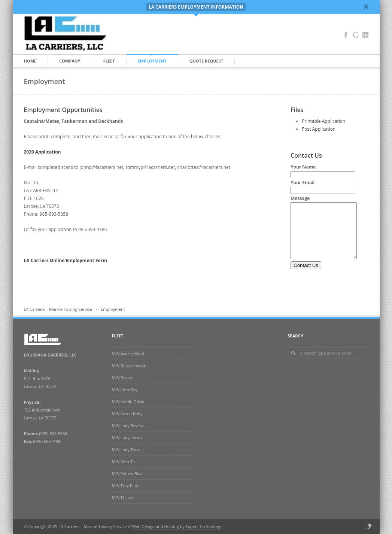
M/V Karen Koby (127, 414)
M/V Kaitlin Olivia (128, 402)
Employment (152, 61)
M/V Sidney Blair (127, 474)
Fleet (109, 61)
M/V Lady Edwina (128, 426)
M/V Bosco (122, 378)
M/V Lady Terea (127, 450)
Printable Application (323, 121)
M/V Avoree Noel (128, 354)
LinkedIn (365, 35)
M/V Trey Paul (125, 486)
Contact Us (306, 277)
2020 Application (42, 152)
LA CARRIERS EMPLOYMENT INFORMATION (196, 7)
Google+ (356, 35)
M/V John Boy (125, 390)
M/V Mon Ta (124, 462)
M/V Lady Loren (127, 438)
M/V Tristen (123, 497)
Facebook (346, 35)
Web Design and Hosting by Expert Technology (176, 526)
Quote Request (206, 61)
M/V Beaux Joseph (129, 366)
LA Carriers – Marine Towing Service (58, 309)
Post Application (319, 129)
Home (30, 61)
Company (70, 61)
